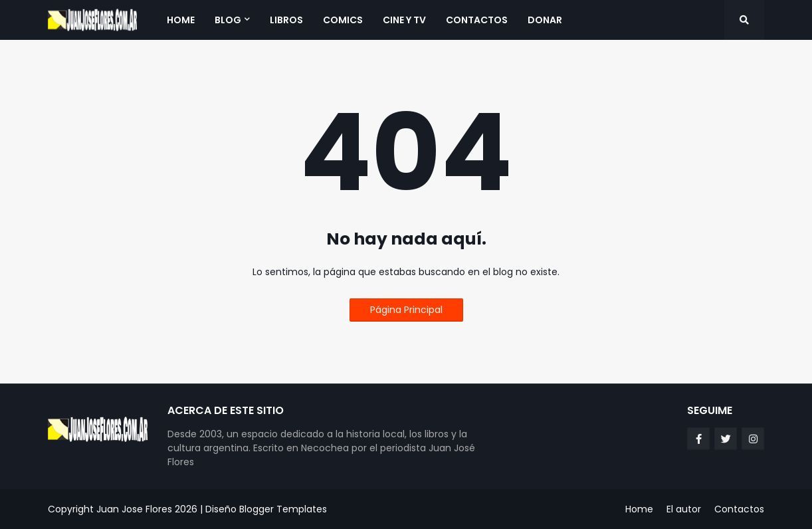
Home (639, 509)
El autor (684, 509)
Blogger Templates (283, 509)
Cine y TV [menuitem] (404, 20)
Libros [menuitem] (286, 20)
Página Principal (406, 310)
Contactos (739, 509)
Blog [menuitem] (228, 20)
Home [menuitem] (181, 20)
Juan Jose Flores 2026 (147, 509)
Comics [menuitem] (343, 20)
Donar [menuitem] (545, 20)
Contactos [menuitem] (477, 20)
